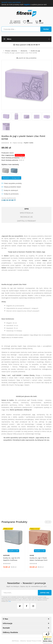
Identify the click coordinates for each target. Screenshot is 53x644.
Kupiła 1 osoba (29, 143)
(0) (11, 143)
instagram (33, 606)
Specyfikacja (26, 213)
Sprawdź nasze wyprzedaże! (11, 2)
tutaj (10, 601)
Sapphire (6, 555)
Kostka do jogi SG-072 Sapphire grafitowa (12, 559)
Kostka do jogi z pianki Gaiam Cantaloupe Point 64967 (38, 560)
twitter (20, 606)
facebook (27, 606)
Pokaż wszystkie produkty (13, 183)
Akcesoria (24, 51)
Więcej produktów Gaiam (13, 187)
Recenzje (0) (27, 217)
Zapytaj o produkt (26, 221)
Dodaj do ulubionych (11, 190)
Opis (26, 209)
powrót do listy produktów (26, 58)
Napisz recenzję (18, 143)
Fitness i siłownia (11, 51)
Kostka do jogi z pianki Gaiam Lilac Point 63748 (21, 53)
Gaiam (12, 153)
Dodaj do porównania (11, 194)
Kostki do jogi (35, 51)
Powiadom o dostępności (11, 178)
